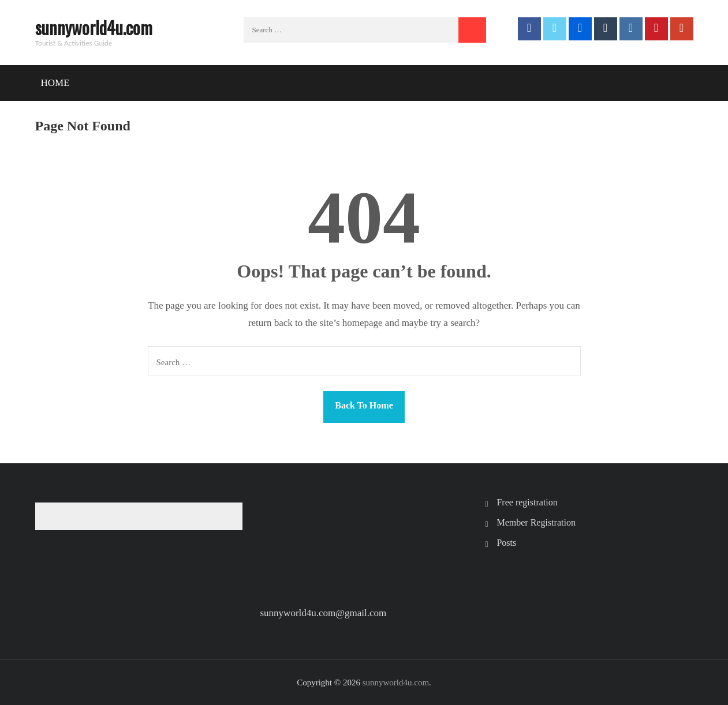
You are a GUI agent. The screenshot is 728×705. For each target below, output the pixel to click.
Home (55, 83)
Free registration (527, 502)
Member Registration (536, 522)
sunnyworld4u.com (94, 27)
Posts (506, 543)
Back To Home (364, 405)
